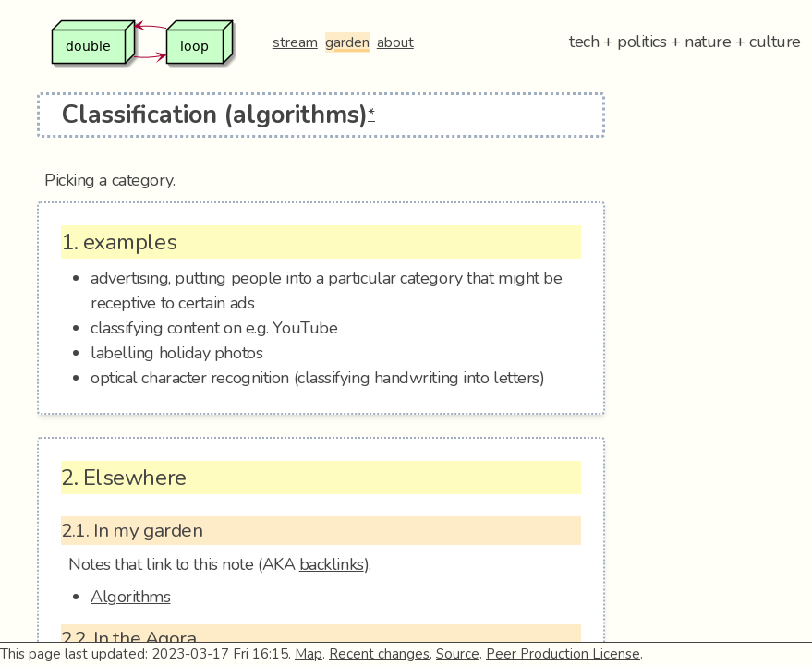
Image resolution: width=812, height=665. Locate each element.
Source (458, 654)
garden (347, 42)
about (395, 42)
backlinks (332, 564)
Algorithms (131, 597)
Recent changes (379, 654)
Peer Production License (563, 654)
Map (309, 654)
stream (295, 42)
